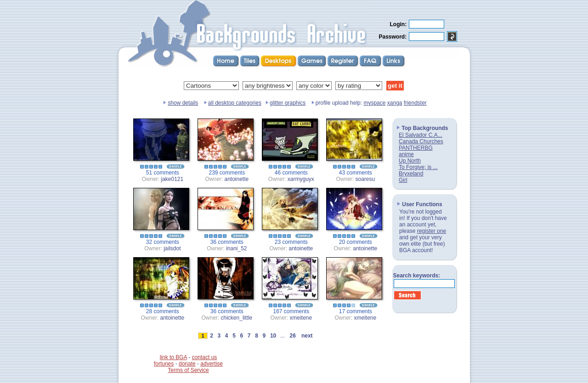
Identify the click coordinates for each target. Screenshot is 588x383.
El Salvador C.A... (421, 135)
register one (432, 231)
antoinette (237, 179)
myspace (374, 103)
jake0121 (172, 179)
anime (406, 154)
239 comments (227, 173)
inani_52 (236, 248)
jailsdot (172, 248)
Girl (403, 180)
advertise (212, 364)
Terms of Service (188, 370)
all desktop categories (235, 103)
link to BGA (173, 357)
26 (293, 336)
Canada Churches (421, 141)
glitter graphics (288, 103)
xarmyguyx (301, 179)
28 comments (163, 311)
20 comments (356, 242)
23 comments (291, 242)
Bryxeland (411, 174)
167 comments (291, 311)
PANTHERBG (416, 148)
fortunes (164, 364)
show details (183, 103)
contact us (205, 357)
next (307, 336)
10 (273, 336)
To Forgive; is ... (418, 167)
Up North (410, 161)
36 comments (227, 242)
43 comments (356, 173)
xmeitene (301, 318)
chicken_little (237, 318)
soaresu (365, 179)
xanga (395, 103)
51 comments (163, 173)
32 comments (163, 242)
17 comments (356, 311)
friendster (415, 103)
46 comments (291, 173)
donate (187, 364)
